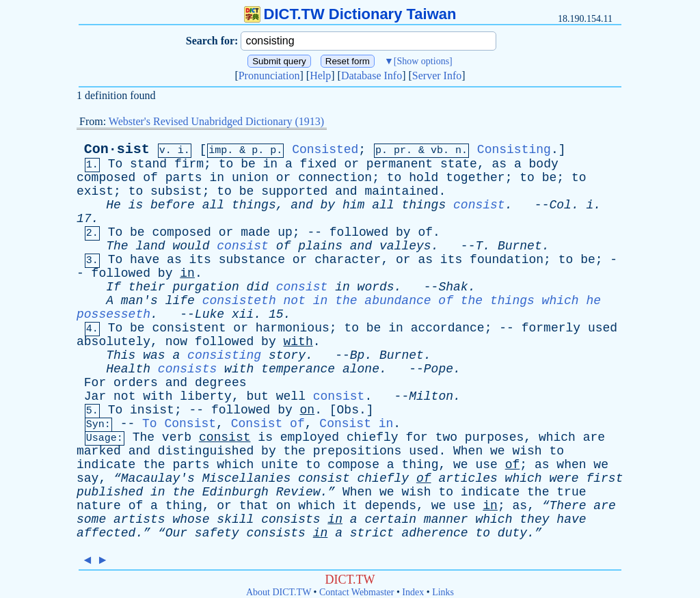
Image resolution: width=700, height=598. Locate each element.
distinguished (206, 451)
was (154, 355)
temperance (298, 369)
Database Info (372, 76)
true (571, 492)
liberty (206, 396)
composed (106, 178)
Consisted (325, 150)
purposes (494, 437)
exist (95, 191)
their (147, 287)
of (150, 178)
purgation (205, 287)
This (121, 355)
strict (372, 533)
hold (423, 178)
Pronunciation (269, 76)
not (124, 396)
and (346, 191)
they (534, 519)
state (459, 164)
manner (446, 519)
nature (99, 506)
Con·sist (117, 149)
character (348, 260)
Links (443, 592)
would (191, 246)
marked (99, 451)
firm (189, 164)
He (113, 205)
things (254, 205)
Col (560, 205)
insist (152, 410)
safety (217, 533)
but (258, 396)
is (136, 205)
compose (353, 465)
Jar (95, 396)
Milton (431, 396)
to (226, 164)
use (486, 465)
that (254, 506)
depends (390, 506)
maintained (401, 191)
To (116, 164)
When (468, 451)
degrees (221, 383)
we (498, 451)
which (557, 437)
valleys (405, 246)
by (328, 205)
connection (335, 178)
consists (187, 369)
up (285, 232)
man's (139, 301)
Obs (348, 410)
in (271, 164)
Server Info (437, 76)
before (173, 205)
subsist (176, 191)
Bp (358, 355)
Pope (439, 369)
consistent (189, 328)
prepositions (358, 451)
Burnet (520, 246)
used (603, 328)
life (180, 301)
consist (479, 205)
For (95, 383)
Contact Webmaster (356, 592)
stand (148, 164)
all (213, 205)
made (255, 232)
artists (139, 519)
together (475, 178)
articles (468, 478)
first (604, 478)
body (544, 164)
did (258, 287)
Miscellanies (247, 478)
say (87, 478)
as (500, 164)
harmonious (293, 328)
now (176, 342)
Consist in (356, 424)
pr (400, 151)
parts (184, 178)
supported (294, 191)
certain (390, 519)
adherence (434, 533)
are (594, 437)
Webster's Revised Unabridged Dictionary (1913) (216, 121)
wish (527, 451)
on (308, 410)
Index (413, 592)
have (145, 260)
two (446, 437)
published (110, 492)
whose (191, 519)
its (200, 260)
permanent (400, 164)
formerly (551, 328)
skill (235, 519)
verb (177, 437)
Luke (210, 314)
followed (359, 232)
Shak (453, 287)
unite (280, 465)
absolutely (113, 342)
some (91, 519)
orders (136, 383)
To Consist (179, 424)
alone (361, 369)
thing (420, 465)
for (416, 437)
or (351, 164)
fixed (319, 164)
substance (252, 260)
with (298, 342)
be (248, 164)
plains (320, 246)
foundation (507, 260)
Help (320, 76)
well (291, 396)
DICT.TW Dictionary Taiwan (350, 14)
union (250, 178)
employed (310, 437)
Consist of (268, 424)
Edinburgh (235, 492)
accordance (448, 328)
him (353, 205)
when (571, 465)
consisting (224, 355)
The (117, 246)
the (295, 451)
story (287, 355)
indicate (106, 465)
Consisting (514, 150)
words (376, 287)
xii (243, 314)
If (113, 287)
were (564, 478)
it (350, 506)
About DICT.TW (279, 592)
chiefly (373, 437)
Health (128, 369)
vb (437, 151)
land (150, 246)
